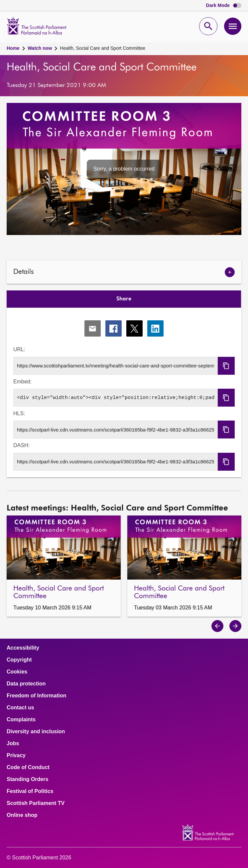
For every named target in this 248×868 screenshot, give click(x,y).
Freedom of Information (37, 696)
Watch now (40, 48)
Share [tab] (124, 299)
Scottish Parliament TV (36, 803)
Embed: (22, 382)
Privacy (16, 755)
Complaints (21, 720)
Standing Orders (27, 779)
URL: (19, 349)
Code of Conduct (28, 767)
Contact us (20, 708)
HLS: (19, 413)
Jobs (13, 744)
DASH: (21, 445)
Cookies (17, 672)
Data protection (26, 684)
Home (13, 48)
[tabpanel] (124, 393)
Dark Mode (224, 5)
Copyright (19, 660)
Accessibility (23, 648)
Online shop (22, 815)
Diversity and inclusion (36, 732)
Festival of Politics (30, 791)
